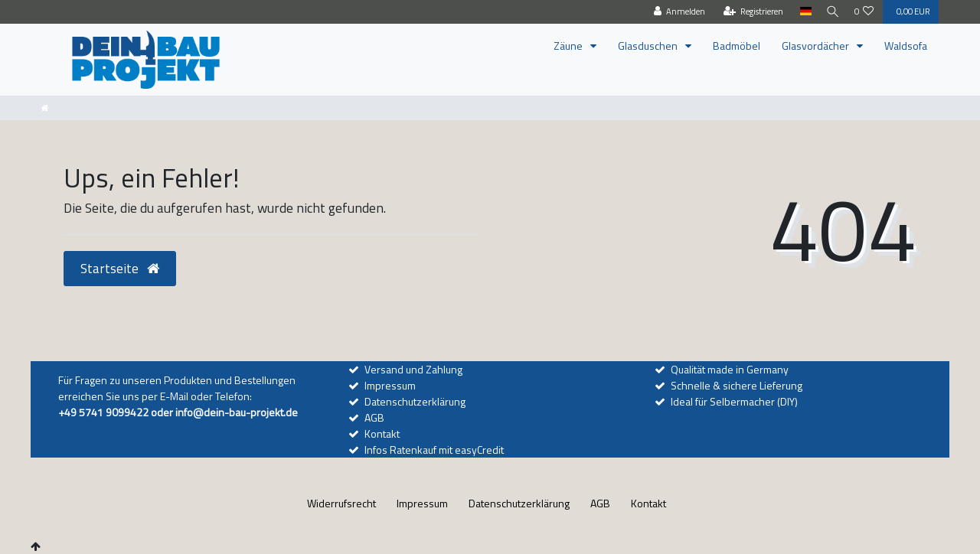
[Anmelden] (675, 12)
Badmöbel (737, 46)
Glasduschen (649, 46)
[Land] (800, 12)
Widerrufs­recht (341, 503)
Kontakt (382, 433)
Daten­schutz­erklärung (519, 503)
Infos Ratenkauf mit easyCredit (434, 450)
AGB (374, 417)
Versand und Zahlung (413, 369)
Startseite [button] (120, 268)
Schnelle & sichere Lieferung (737, 385)
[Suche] (831, 12)
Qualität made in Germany (730, 369)
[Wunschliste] (864, 12)
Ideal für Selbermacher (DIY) (734, 401)
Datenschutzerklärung (415, 401)
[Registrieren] (749, 12)
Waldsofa (906, 46)
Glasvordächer (817, 46)
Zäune (569, 46)
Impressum (390, 385)
